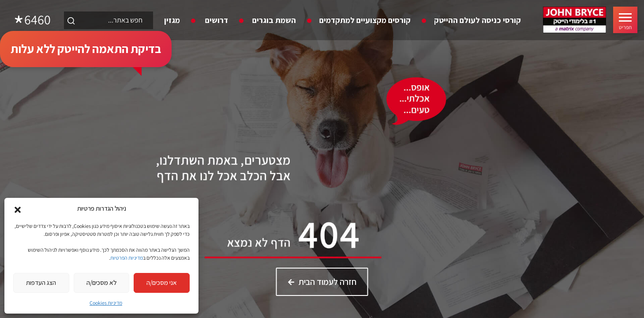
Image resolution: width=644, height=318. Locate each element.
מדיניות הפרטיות (127, 258)
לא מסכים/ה (101, 282)
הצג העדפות (41, 282)
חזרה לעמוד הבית (328, 282)
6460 (37, 20)
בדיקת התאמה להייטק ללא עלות (86, 49)
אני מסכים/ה (162, 282)
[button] (18, 209)
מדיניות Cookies (106, 303)
